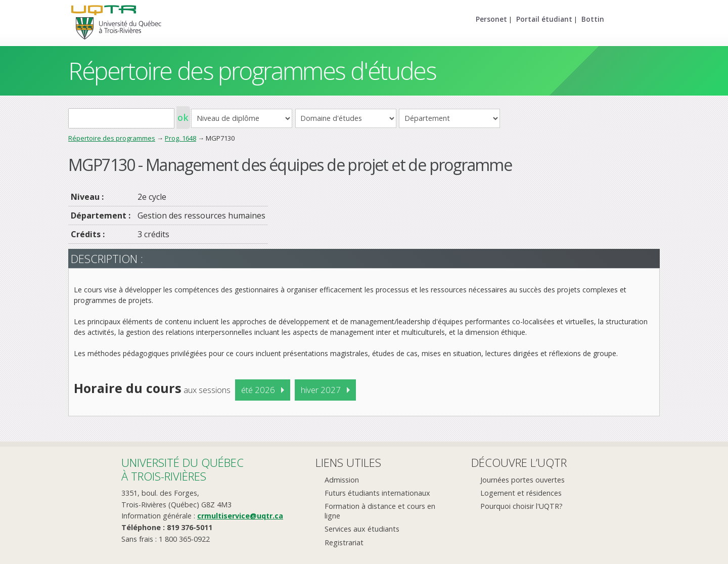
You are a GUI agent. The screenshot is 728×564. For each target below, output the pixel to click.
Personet (491, 19)
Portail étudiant (544, 19)
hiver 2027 (321, 390)
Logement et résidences (521, 493)
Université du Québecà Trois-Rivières (183, 469)
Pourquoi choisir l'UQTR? (521, 506)
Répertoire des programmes (112, 138)
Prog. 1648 (180, 138)
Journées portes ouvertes (522, 480)
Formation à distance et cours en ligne (380, 511)
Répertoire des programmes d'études (252, 71)
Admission (342, 480)
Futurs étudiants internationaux (377, 493)
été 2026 (258, 390)
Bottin (593, 19)
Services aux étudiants (362, 529)
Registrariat (344, 543)
